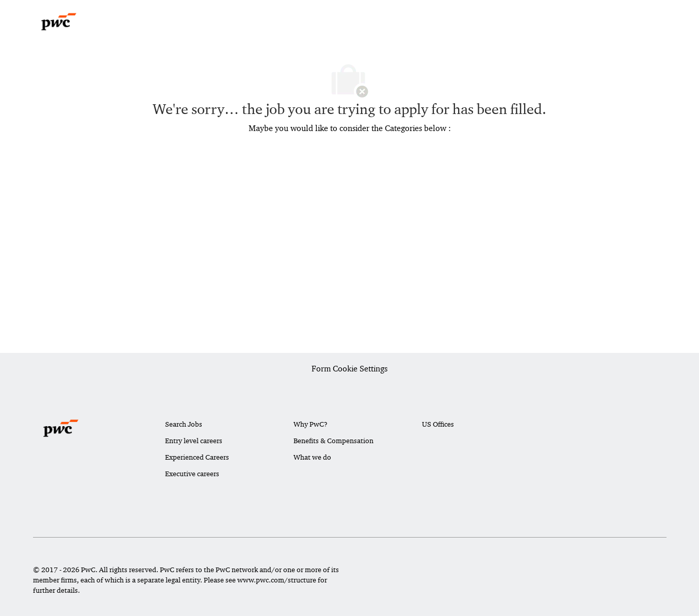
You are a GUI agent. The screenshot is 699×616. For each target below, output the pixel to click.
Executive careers (192, 474)
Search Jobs (184, 424)
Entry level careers (194, 441)
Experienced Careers (197, 457)
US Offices (438, 424)
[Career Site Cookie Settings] (349, 369)
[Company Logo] (59, 22)
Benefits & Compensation (334, 441)
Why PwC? (311, 424)
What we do (312, 457)
